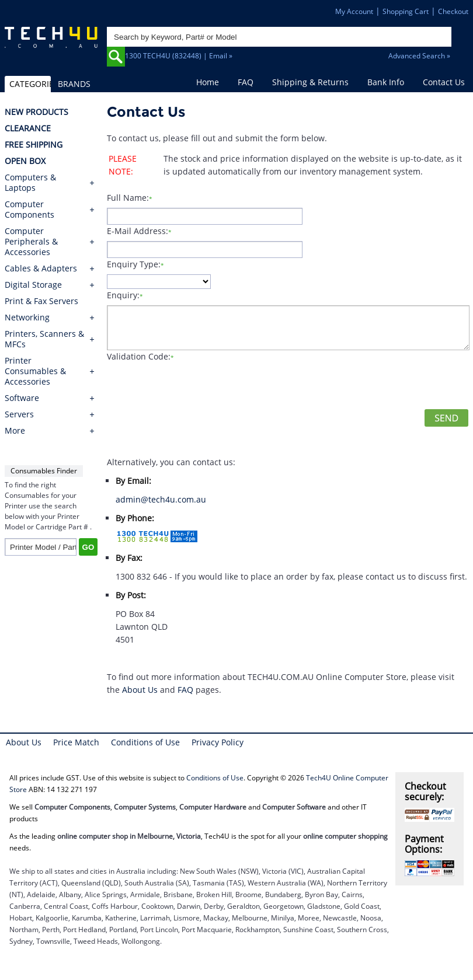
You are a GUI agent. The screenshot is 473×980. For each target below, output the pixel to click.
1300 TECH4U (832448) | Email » (179, 56)
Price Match (76, 742)
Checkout (453, 11)
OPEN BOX (25, 161)
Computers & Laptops (30, 183)
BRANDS (74, 84)
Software (22, 398)
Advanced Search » (419, 56)
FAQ (246, 82)
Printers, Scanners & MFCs (44, 339)
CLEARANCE (28, 128)
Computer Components (29, 210)
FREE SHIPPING (34, 145)
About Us (140, 690)
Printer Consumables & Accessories (35, 371)
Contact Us (444, 82)
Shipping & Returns (310, 82)
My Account (354, 11)
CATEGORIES (30, 84)
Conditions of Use (145, 742)
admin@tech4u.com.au (161, 499)
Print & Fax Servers (41, 301)
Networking (27, 318)
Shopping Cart (406, 11)
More (15, 431)
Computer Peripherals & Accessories (31, 242)
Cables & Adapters (41, 268)
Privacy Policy (218, 742)
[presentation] (196, 386)
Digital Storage (33, 285)
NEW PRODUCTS (36, 112)
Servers (19, 414)
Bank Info (386, 82)
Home (208, 82)
